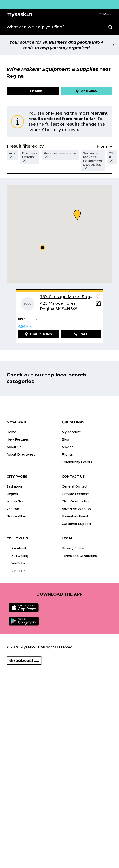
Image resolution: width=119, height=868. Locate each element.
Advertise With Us (76, 509)
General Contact (75, 486)
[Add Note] (99, 305)
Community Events (77, 462)
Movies (67, 447)
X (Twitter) (17, 556)
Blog (65, 439)
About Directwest (21, 454)
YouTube (16, 563)
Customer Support (76, 524)
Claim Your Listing (76, 501)
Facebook (17, 548)
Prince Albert (17, 516)
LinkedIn (16, 571)
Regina (12, 494)
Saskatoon (15, 486)
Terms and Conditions (79, 556)
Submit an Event (75, 516)
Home (11, 432)
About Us (14, 447)
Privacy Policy (73, 548)
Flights (67, 454)
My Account (71, 432)
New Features (18, 439)
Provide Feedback (76, 494)
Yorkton (13, 509)
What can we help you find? (36, 27)
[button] (106, 14)
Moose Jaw (15, 501)
